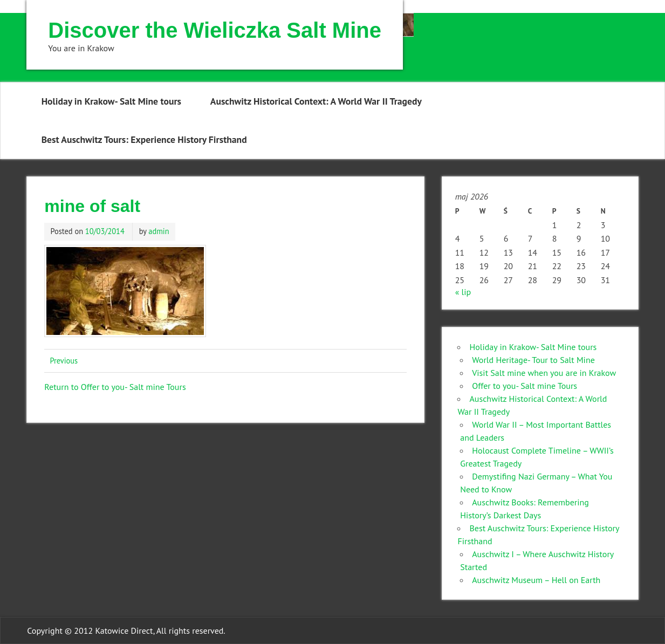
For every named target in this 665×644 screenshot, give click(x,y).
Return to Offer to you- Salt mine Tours (115, 387)
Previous (64, 361)
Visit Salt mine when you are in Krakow (544, 373)
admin (159, 231)
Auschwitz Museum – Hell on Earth (536, 580)
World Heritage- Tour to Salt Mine (533, 360)
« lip (463, 292)
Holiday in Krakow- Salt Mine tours (111, 101)
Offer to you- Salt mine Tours (525, 386)
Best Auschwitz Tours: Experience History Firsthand (144, 139)
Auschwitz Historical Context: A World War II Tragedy (316, 101)
